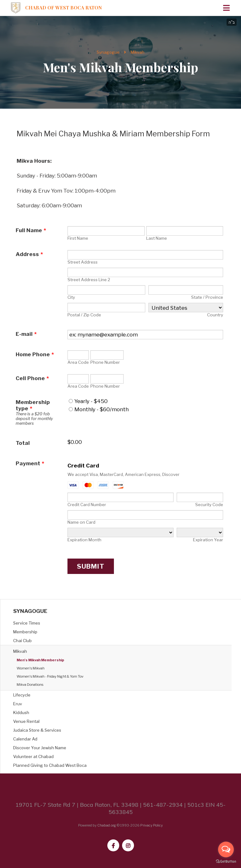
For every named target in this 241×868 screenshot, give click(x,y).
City (71, 297)
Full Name (31, 230)
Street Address (83, 262)
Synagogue (108, 52)
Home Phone (35, 354)
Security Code (209, 505)
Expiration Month (84, 540)
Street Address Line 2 (89, 280)
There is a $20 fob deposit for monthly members (34, 419)
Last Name (157, 238)
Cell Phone (32, 378)
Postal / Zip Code (84, 315)
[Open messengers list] (226, 849)
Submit (91, 566)
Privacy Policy (152, 825)
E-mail (26, 334)
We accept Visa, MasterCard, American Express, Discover (123, 474)
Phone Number (105, 362)
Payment (30, 463)
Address (29, 254)
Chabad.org (107, 825)
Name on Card (81, 522)
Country (215, 315)
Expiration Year (208, 540)
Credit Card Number (87, 505)
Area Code (78, 362)
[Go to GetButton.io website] (226, 862)
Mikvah (137, 52)
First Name (78, 238)
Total (23, 443)
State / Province (207, 297)
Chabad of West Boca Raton (64, 8)
